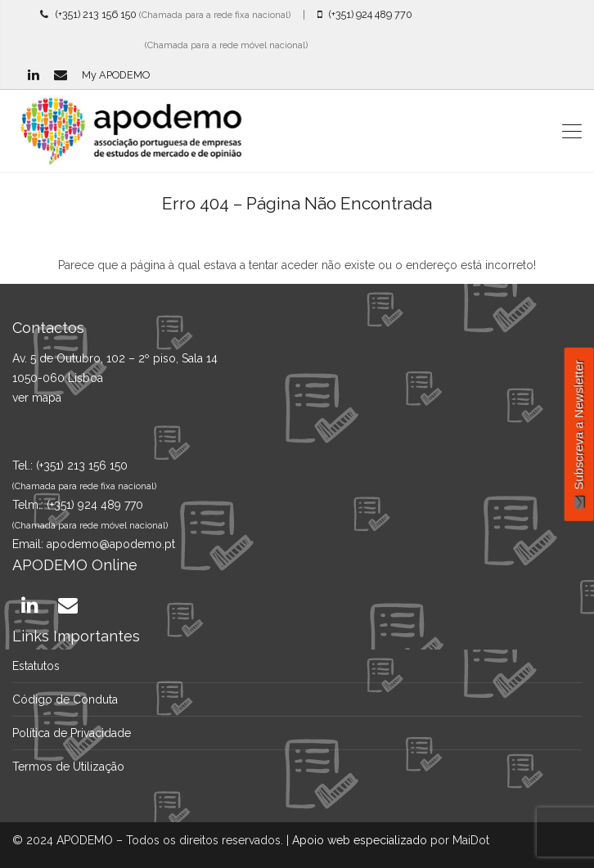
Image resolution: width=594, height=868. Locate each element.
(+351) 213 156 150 (88, 14)
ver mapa (37, 398)
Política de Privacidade (72, 733)
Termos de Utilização (68, 767)
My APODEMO (116, 75)
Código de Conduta (65, 699)
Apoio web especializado (360, 840)
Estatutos (36, 666)
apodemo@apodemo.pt (111, 544)
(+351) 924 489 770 (365, 14)
